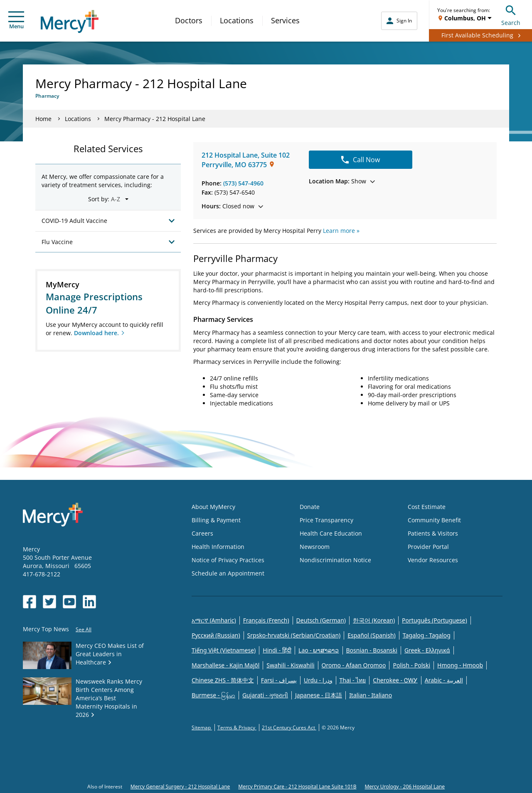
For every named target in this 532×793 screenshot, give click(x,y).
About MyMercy (213, 507)
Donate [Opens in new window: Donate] (310, 507)
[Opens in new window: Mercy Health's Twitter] (49, 602)
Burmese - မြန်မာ (213, 695)
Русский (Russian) (216, 635)
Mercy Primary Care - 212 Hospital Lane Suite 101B (297, 787)
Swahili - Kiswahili (290, 665)
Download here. (96, 333)
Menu (16, 21)
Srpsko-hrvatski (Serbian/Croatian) (294, 635)
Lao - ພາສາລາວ (319, 650)
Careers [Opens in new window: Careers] (202, 533)
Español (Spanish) (372, 635)
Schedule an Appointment (228, 573)
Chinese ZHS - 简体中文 (223, 680)
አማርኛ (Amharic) (214, 620)
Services (285, 20)
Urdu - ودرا (318, 680)
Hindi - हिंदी (277, 650)
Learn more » (341, 231)
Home (43, 119)
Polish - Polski (411, 665)
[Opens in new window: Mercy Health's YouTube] (69, 602)
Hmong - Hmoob (460, 665)
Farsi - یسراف (279, 680)
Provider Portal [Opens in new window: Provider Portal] (428, 547)
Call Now (361, 160)
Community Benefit (434, 520)
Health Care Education (331, 533)
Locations (237, 20)
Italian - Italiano (371, 695)
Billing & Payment (216, 520)
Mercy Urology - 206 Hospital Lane (405, 787)
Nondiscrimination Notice (335, 560)
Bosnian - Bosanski (372, 650)
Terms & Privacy (237, 728)
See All (84, 629)
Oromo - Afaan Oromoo (354, 665)
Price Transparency (326, 520)
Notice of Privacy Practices (228, 560)
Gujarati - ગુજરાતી (265, 695)
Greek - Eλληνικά (427, 650)
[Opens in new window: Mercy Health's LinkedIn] (89, 602)
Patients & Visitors (433, 533)
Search (511, 14)
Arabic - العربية (444, 680)
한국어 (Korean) (374, 620)
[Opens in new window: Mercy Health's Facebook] (30, 602)
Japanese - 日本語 (319, 695)
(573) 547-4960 (243, 183)
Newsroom (315, 547)
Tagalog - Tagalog (427, 635)
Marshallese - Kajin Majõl (225, 665)
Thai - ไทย (353, 680)
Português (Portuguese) (435, 620)
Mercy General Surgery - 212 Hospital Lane (180, 787)
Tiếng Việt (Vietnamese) (224, 650)
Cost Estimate (427, 507)
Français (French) (266, 620)
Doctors (189, 20)
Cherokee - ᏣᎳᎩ (395, 680)
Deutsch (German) (321, 620)
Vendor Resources (433, 560)
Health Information (218, 547)
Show (342, 181)
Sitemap (202, 728)
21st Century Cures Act (289, 728)
